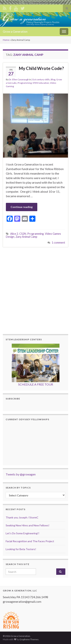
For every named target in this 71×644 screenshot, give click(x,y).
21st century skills (41, 79)
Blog (53, 79)
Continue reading (22, 207)
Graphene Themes (29, 639)
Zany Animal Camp (26, 237)
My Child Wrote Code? (41, 68)
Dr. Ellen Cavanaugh (19, 79)
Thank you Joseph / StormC (22, 517)
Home (6, 40)
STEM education (41, 83)
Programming (25, 83)
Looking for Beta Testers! (21, 549)
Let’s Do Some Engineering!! (23, 533)
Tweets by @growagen (21, 474)
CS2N (23, 234)
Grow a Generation (15, 31)
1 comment (58, 243)
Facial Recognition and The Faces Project (30, 541)
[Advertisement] (35, 290)
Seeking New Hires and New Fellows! (28, 525)
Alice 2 (14, 234)
